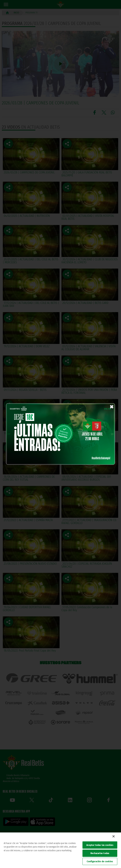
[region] (60, 850)
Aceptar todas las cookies (100, 845)
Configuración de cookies (100, 861)
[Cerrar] (114, 836)
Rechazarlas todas (100, 853)
